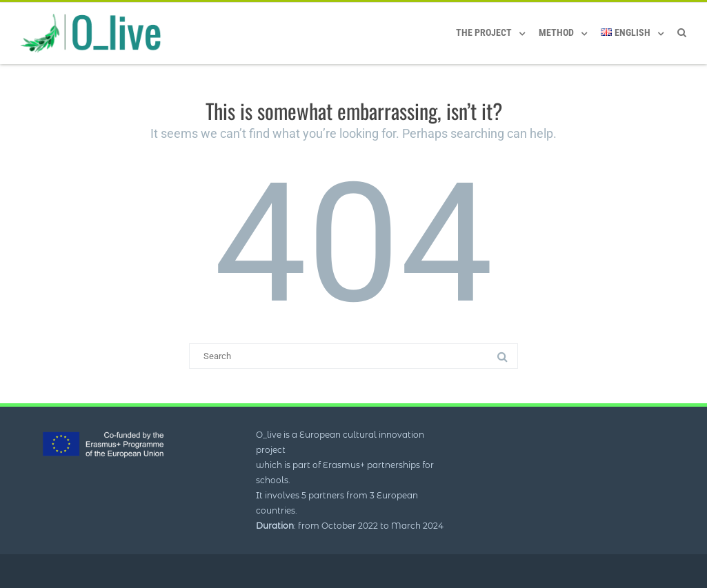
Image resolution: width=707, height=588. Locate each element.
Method (556, 32)
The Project (484, 32)
